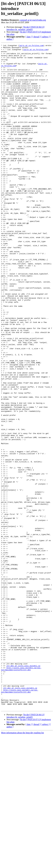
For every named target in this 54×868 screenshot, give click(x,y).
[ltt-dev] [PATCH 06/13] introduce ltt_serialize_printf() (25, 28)
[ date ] (29, 37)
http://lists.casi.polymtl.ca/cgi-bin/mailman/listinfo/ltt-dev (21, 794)
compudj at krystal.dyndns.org (33, 20)
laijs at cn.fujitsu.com (31, 46)
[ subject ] (45, 37)
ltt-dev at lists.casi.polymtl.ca (23, 790)
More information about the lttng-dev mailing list (23, 866)
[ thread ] (36, 37)
